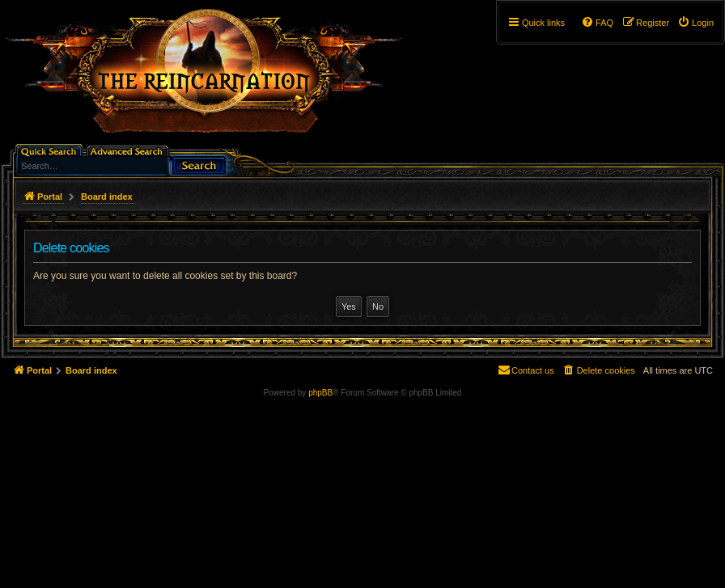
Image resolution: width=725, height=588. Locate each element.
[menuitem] (695, 23)
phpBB (320, 393)
